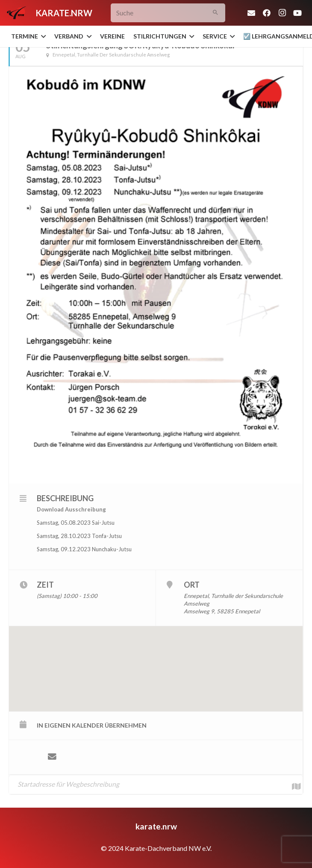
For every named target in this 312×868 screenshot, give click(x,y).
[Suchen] (216, 13)
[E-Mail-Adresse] (251, 13)
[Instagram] (282, 13)
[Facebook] (267, 13)
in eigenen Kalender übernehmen (92, 725)
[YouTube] (297, 13)
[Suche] (168, 13)
